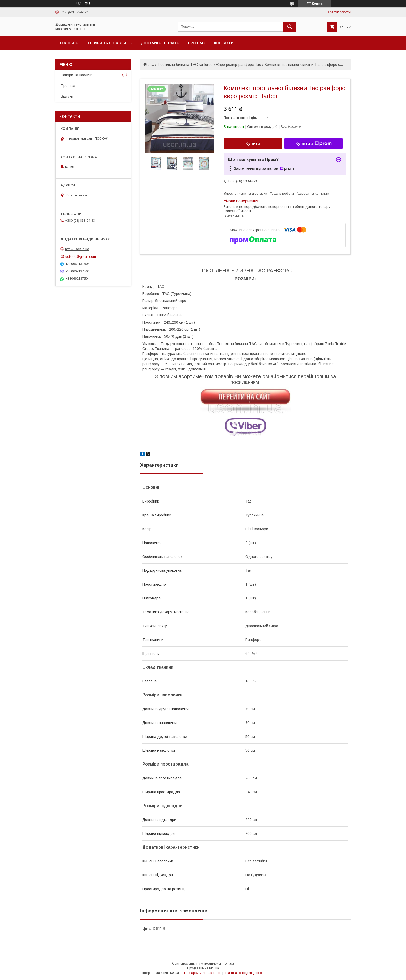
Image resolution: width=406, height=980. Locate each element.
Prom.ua (228, 964)
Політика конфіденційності (244, 973)
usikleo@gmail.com (81, 256)
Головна (69, 43)
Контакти (224, 43)
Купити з (313, 144)
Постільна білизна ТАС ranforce (185, 65)
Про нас (196, 43)
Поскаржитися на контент (203, 973)
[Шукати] (290, 27)
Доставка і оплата (160, 43)
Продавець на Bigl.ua (203, 968)
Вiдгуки (67, 96)
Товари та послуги (107, 43)
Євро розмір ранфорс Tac (238, 65)
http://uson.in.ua (77, 249)
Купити (253, 144)
